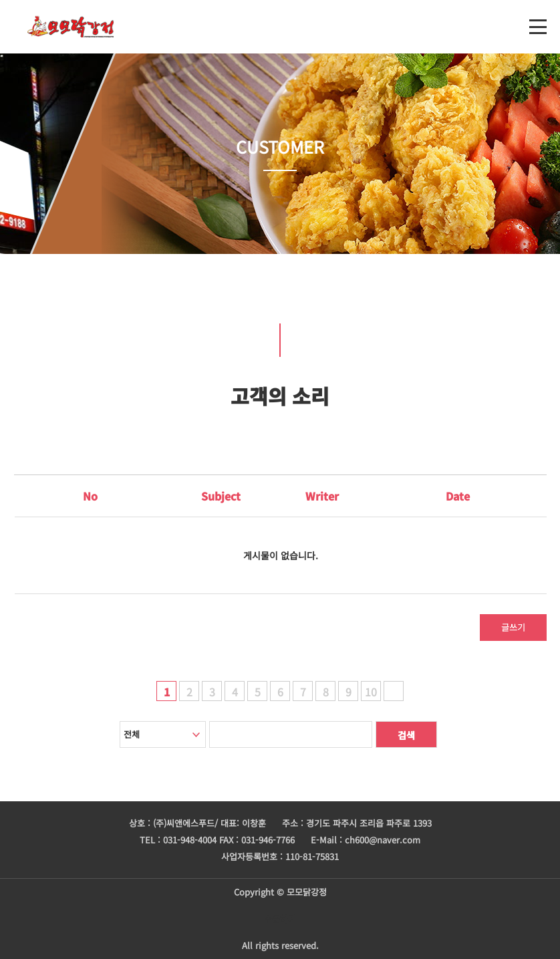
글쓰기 (513, 627)
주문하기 (280, 919)
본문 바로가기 (0, 0)
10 (371, 692)
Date (458, 496)
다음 (394, 691)
